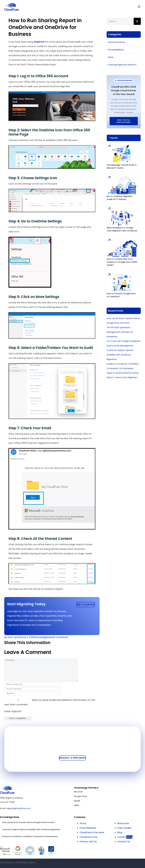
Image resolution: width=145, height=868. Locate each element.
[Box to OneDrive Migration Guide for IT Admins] (122, 178)
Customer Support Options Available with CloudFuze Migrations (120, 355)
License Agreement (85, 863)
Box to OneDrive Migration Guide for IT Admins (120, 198)
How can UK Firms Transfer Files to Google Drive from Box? (29, 822)
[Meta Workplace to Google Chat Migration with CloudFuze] (122, 209)
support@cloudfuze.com (19, 808)
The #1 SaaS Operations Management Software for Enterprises (120, 332)
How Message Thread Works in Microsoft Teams (122, 166)
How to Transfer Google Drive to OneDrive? (121, 295)
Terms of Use (56, 863)
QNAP (77, 805)
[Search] (137, 21)
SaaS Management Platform (122, 65)
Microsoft (78, 792)
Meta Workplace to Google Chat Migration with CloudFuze (122, 229)
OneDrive (39, 42)
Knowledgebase (44, 637)
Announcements (117, 42)
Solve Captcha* (13, 711)
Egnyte (77, 801)
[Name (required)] (32, 684)
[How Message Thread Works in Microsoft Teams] (122, 146)
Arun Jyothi (14, 637)
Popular (114, 138)
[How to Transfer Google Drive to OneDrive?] (122, 275)
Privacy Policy (69, 863)
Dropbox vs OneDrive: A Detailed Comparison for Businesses (30, 836)
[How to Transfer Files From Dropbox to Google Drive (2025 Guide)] (122, 240)
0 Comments (61, 637)
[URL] (32, 693)
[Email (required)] (32, 689)
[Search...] (120, 21)
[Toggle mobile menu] (139, 7)
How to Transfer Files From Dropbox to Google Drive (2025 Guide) (122, 262)
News (111, 57)
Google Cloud (80, 796)
